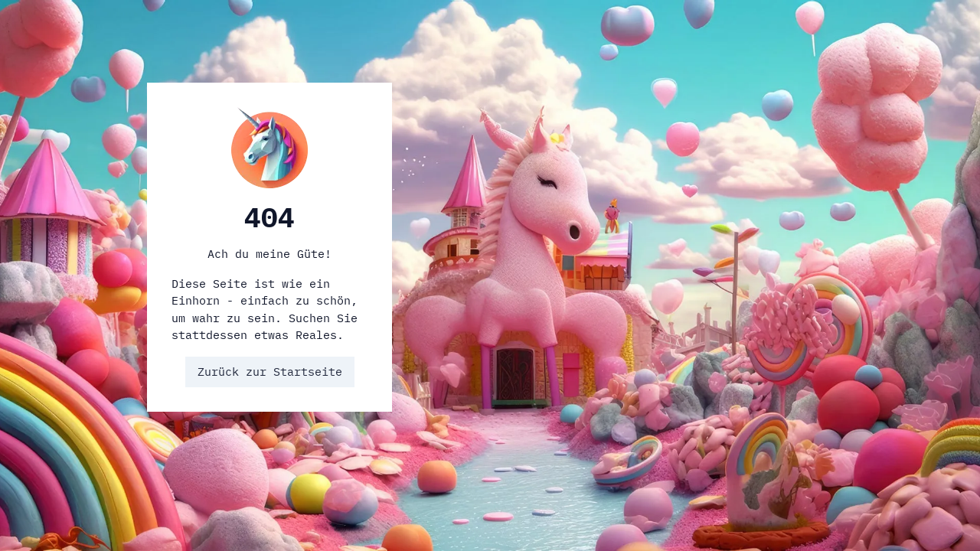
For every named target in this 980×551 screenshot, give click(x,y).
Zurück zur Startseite (270, 372)
